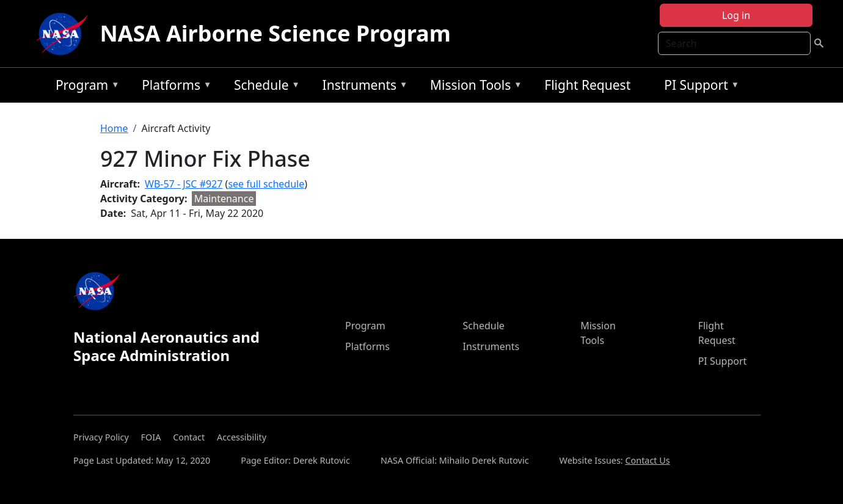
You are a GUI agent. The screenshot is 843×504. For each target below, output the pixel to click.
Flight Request (587, 85)
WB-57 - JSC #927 (184, 184)
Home (114, 128)
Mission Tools (473, 87)
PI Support (699, 87)
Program (85, 87)
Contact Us (647, 460)
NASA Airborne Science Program (276, 33)
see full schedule (266, 184)
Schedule (264, 87)
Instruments (362, 87)
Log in (736, 15)
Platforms (173, 87)
